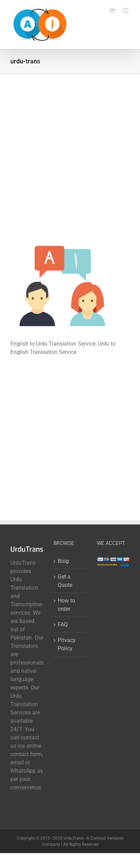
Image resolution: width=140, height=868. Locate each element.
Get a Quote (65, 581)
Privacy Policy (67, 644)
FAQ (63, 624)
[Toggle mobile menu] (126, 11)
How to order (66, 605)
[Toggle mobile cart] (112, 11)
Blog (63, 561)
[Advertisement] (70, 166)
